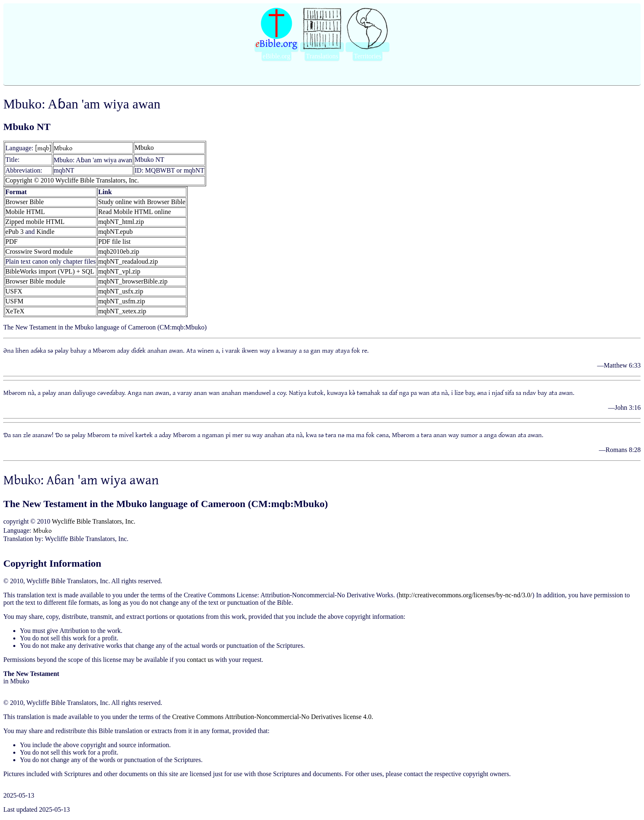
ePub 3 (14, 232)
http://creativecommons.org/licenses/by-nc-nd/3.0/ (466, 595)
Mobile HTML (25, 212)
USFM (14, 301)
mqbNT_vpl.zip (119, 271)
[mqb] (43, 148)
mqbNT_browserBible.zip (133, 281)
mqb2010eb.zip (119, 251)
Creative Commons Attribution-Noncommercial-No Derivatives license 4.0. (273, 717)
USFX (14, 291)
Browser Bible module (35, 281)
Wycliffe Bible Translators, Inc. (94, 521)
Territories (368, 56)
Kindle (46, 232)
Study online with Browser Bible (142, 202)
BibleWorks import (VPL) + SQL (50, 271)
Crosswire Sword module (39, 251)
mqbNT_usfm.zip (121, 301)
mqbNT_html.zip (121, 222)
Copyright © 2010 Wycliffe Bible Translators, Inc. (72, 180)
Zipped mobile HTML (35, 222)
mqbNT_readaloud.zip (128, 261)
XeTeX (15, 311)
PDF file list (114, 242)
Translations (322, 56)
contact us (200, 660)
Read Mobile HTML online (135, 212)
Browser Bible (25, 202)
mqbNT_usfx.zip (121, 291)
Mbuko (63, 148)
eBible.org (277, 56)
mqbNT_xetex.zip (122, 311)
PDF (11, 242)
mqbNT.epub (115, 232)
